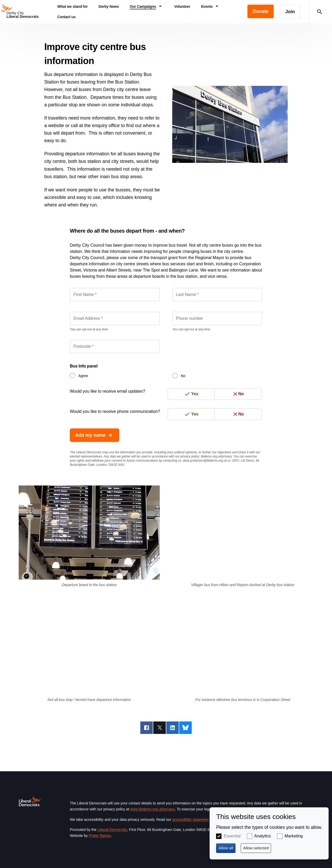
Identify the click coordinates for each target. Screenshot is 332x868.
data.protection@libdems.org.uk (205, 461)
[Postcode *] (115, 346)
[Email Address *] (115, 318)
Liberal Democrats (112, 830)
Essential (232, 836)
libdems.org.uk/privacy (216, 456)
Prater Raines (100, 836)
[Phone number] (217, 318)
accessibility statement (190, 820)
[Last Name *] (217, 295)
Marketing (294, 836)
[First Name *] (115, 295)
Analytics (262, 836)
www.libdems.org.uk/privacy (153, 809)
